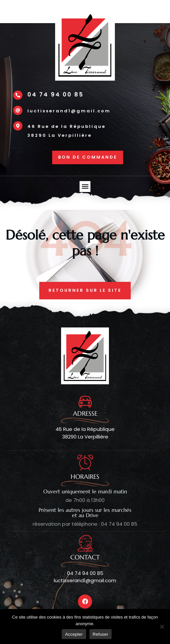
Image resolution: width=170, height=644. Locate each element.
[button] (85, 187)
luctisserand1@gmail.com (69, 111)
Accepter (74, 634)
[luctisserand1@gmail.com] (18, 110)
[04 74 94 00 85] (18, 95)
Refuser (101, 634)
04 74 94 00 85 (55, 95)
